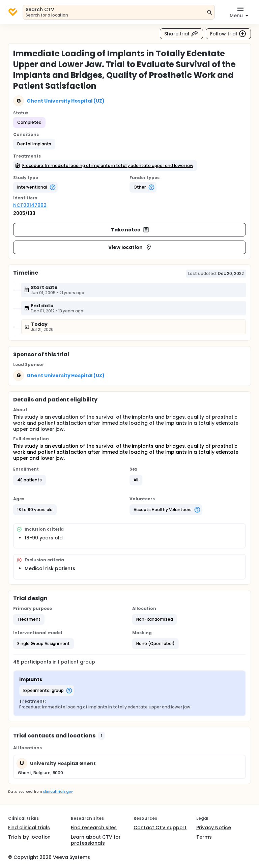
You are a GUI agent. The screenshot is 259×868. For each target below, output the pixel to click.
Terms (204, 837)
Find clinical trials (29, 828)
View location (130, 247)
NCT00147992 (30, 205)
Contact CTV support (160, 828)
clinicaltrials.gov (58, 792)
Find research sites (94, 828)
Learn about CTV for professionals (96, 840)
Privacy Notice (214, 828)
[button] (34, 144)
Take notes (130, 230)
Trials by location (29, 837)
